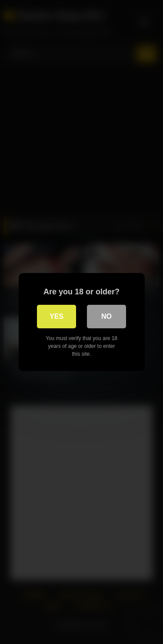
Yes (57, 316)
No (106, 316)
